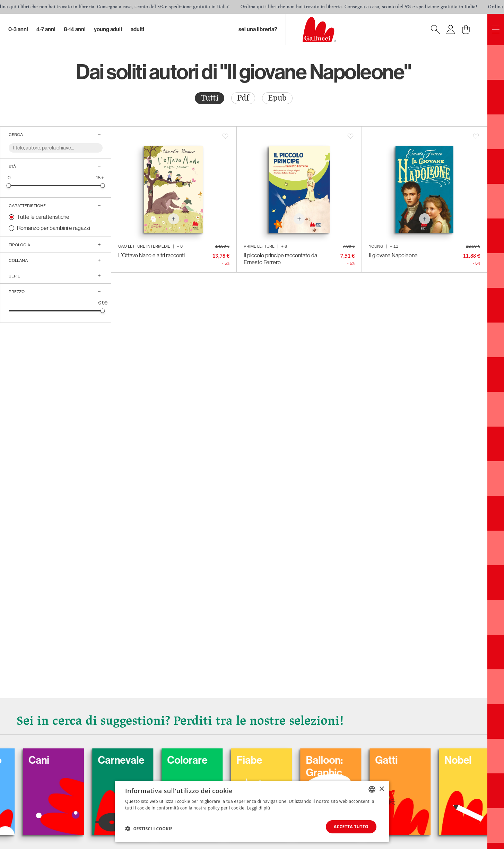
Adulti (137, 29)
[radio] (210, 98)
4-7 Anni (46, 29)
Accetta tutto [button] (351, 827)
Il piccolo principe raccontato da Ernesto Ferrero (280, 259)
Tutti (210, 98)
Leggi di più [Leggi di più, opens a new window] (258, 808)
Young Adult (108, 29)
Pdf (243, 98)
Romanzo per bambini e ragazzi (54, 228)
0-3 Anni (18, 29)
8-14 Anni (75, 29)
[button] (149, 829)
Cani (49, 760)
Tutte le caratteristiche (43, 217)
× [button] (381, 789)
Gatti (397, 760)
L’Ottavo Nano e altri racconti (151, 255)
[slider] (9, 185)
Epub (277, 98)
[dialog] (252, 811)
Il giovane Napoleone (393, 255)
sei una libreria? (258, 29)
